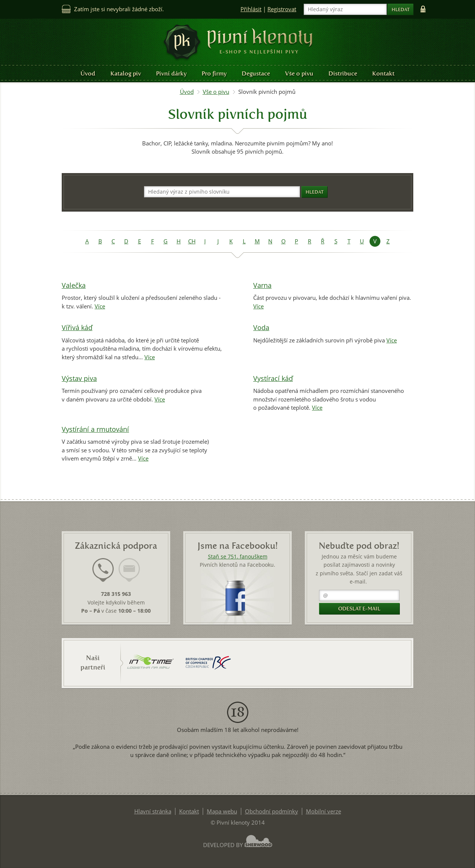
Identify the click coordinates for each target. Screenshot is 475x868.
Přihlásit (251, 9)
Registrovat (282, 9)
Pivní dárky (171, 73)
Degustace (256, 73)
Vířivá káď (77, 328)
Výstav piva (79, 378)
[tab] (103, 575)
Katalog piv (126, 73)
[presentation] (103, 570)
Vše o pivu (299, 73)
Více (100, 306)
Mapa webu (222, 811)
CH (192, 241)
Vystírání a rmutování (95, 429)
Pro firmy (214, 73)
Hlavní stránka (153, 811)
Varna (262, 285)
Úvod (88, 73)
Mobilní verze (324, 811)
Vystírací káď (273, 378)
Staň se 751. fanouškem (238, 557)
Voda (261, 328)
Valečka (74, 285)
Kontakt (383, 73)
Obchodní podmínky (272, 811)
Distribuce (343, 73)
